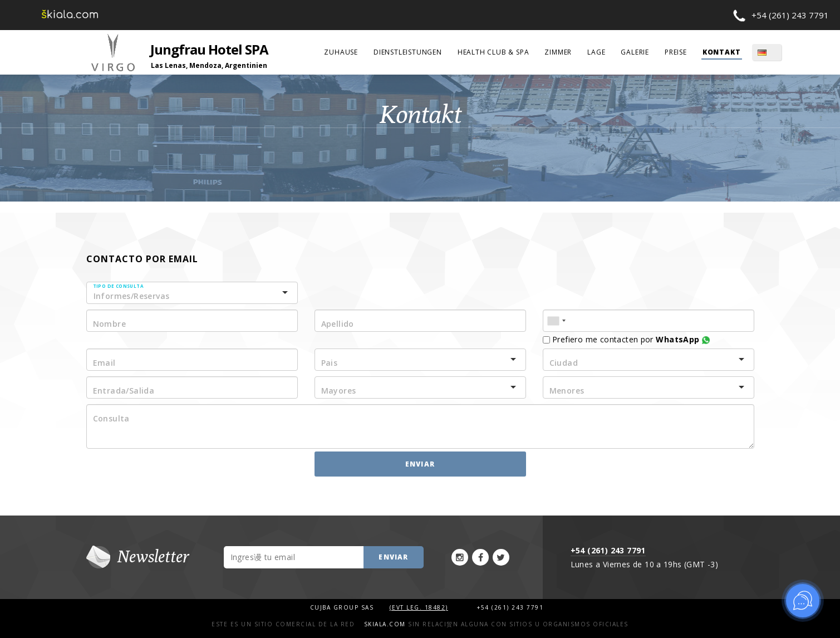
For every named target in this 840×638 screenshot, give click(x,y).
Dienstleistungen (408, 52)
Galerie (635, 52)
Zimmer (558, 52)
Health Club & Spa (493, 52)
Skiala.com (385, 624)
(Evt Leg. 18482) (419, 607)
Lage (596, 52)
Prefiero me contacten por (626, 339)
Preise (676, 52)
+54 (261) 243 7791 (790, 15)
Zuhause (341, 52)
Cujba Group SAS (343, 607)
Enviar (420, 464)
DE (774, 52)
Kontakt (722, 52)
